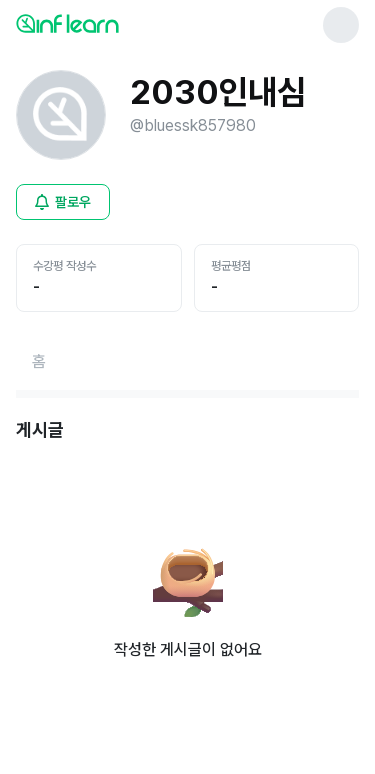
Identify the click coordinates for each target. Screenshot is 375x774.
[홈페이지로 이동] (39, 362)
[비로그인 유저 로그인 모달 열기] (63, 202)
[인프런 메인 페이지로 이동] (116, 23)
